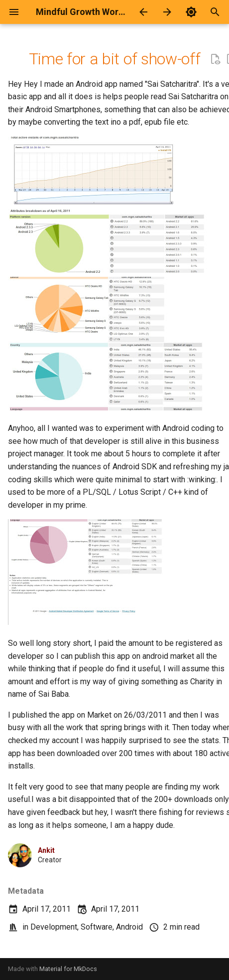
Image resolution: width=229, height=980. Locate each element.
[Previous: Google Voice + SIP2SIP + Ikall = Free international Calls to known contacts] (143, 12)
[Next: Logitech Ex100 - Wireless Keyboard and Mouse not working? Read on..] (167, 12)
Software (97, 927)
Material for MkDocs (68, 969)
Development (54, 927)
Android (129, 927)
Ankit (46, 850)
